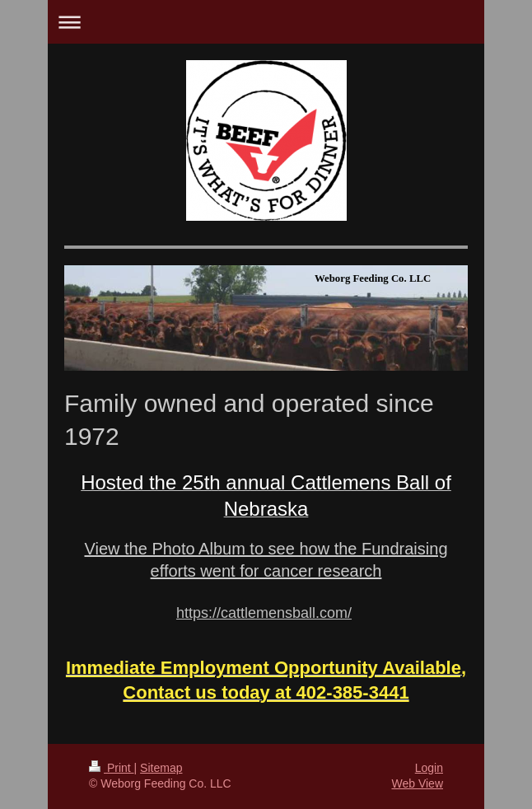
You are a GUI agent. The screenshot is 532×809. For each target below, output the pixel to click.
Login (429, 768)
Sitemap (161, 768)
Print (112, 768)
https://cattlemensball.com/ (264, 613)
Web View (417, 783)
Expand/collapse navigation (266, 22)
